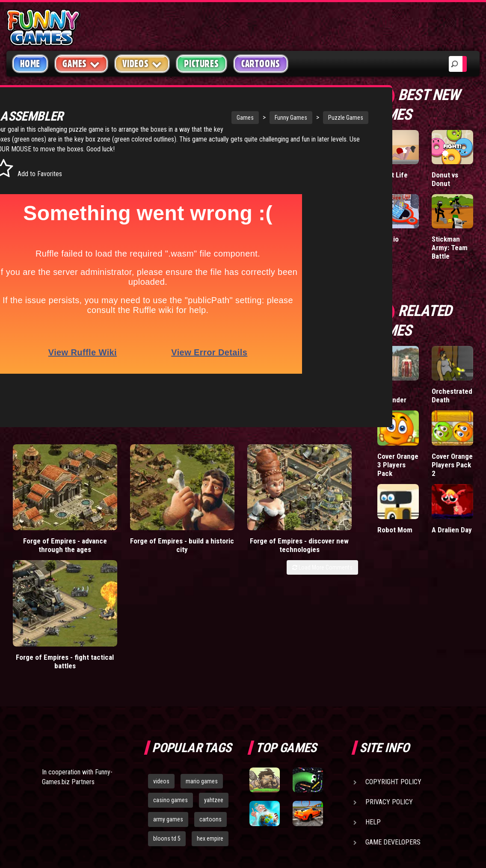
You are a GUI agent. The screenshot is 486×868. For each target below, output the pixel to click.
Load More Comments (322, 511)
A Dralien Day (452, 530)
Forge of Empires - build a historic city (138, 489)
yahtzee (214, 664)
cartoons (210, 684)
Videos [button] (142, 63)
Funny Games (257, 118)
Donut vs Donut (445, 179)
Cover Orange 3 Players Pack (398, 465)
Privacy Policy (389, 666)
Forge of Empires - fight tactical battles (314, 489)
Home (30, 64)
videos (161, 645)
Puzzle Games (311, 118)
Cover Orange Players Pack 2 (452, 465)
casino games (170, 664)
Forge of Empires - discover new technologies (226, 493)
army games (168, 684)
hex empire (210, 703)
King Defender (392, 396)
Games (211, 118)
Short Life (393, 175)
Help (373, 686)
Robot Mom (395, 530)
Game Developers (393, 706)
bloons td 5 (167, 703)
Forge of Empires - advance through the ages (50, 493)
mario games (202, 645)
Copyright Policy (393, 646)
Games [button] (81, 63)
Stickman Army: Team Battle (450, 248)
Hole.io (388, 239)
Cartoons (261, 64)
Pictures (201, 64)
